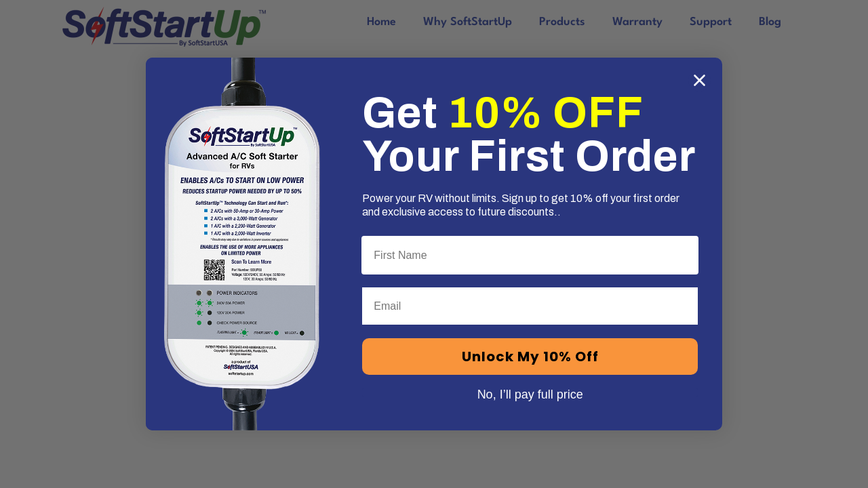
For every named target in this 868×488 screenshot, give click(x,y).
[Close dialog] (699, 80)
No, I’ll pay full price (530, 392)
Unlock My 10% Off (530, 357)
